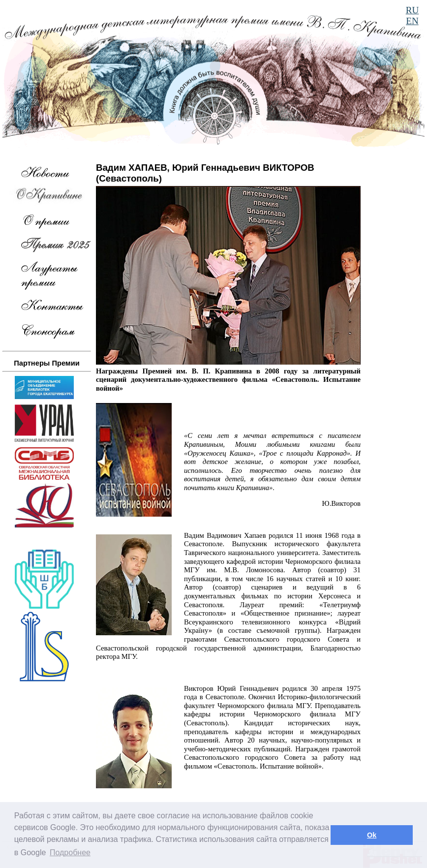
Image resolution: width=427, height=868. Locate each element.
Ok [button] (372, 835)
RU (412, 10)
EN (412, 21)
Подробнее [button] (70, 852)
